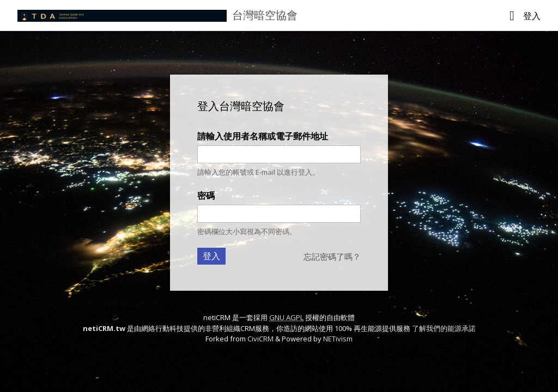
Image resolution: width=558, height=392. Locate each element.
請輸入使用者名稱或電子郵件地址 (263, 136)
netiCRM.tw (104, 328)
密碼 (206, 195)
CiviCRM (260, 339)
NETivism (338, 339)
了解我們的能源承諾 (444, 328)
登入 (532, 16)
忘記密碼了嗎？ (332, 256)
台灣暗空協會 (265, 15)
